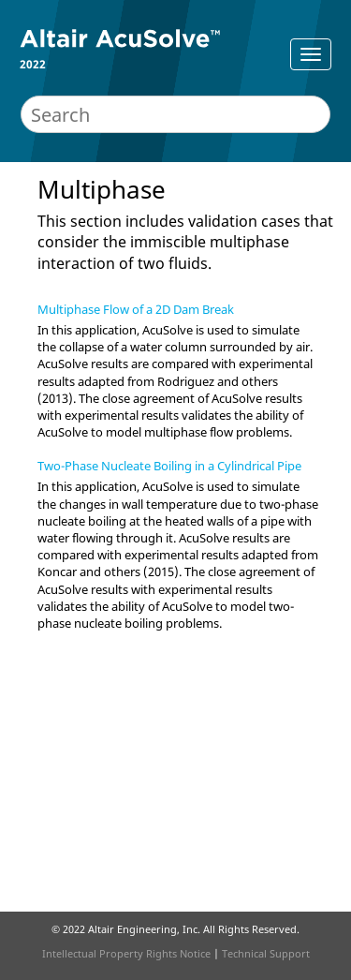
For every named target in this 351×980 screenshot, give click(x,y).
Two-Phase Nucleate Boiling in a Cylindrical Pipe (169, 466)
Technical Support (266, 953)
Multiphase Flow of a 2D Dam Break (136, 309)
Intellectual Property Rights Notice (126, 953)
